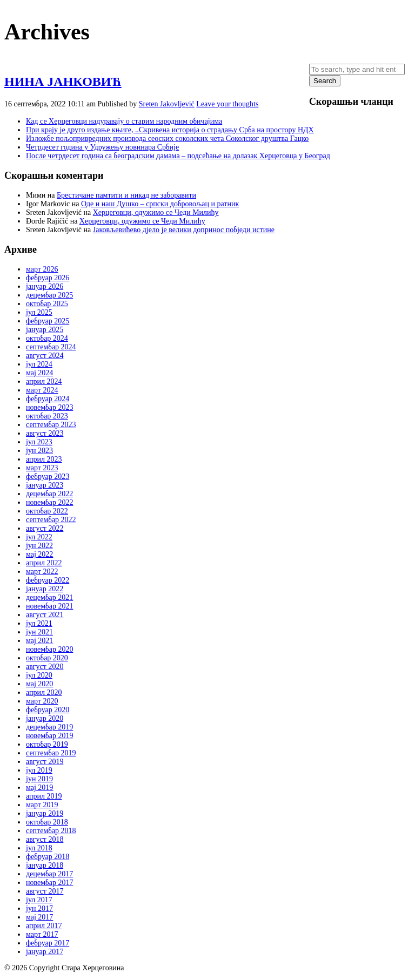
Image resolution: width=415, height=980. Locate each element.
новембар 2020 (49, 649)
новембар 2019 (49, 736)
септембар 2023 (51, 425)
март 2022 (42, 572)
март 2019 (42, 805)
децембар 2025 (49, 295)
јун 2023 (39, 451)
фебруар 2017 (48, 943)
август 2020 (45, 667)
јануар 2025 (45, 330)
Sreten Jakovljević (167, 104)
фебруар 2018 (48, 857)
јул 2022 (39, 537)
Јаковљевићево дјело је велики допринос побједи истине (184, 230)
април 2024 (44, 381)
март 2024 (42, 390)
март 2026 (42, 269)
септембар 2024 (51, 347)
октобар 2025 (47, 304)
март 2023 (42, 468)
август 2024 (45, 356)
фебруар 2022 (48, 580)
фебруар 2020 (48, 710)
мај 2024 (39, 373)
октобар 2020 (47, 658)
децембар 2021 (49, 597)
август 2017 (45, 891)
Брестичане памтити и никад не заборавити (126, 195)
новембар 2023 (49, 407)
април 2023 (44, 459)
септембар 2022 (51, 520)
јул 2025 (39, 312)
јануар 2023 (45, 485)
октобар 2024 (47, 338)
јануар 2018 (45, 865)
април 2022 (44, 563)
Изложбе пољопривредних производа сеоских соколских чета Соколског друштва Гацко (167, 138)
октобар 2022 (47, 511)
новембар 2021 (49, 606)
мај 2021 (39, 641)
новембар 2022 (49, 502)
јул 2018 (39, 848)
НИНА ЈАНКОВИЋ (63, 82)
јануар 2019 (45, 813)
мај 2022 (39, 554)
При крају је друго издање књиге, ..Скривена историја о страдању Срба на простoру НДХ (170, 130)
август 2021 (45, 615)
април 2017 (44, 926)
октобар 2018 (47, 822)
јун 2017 (39, 908)
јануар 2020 (45, 718)
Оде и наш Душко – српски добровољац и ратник (160, 204)
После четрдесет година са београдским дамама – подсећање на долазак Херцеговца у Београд (178, 156)
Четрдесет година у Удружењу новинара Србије (102, 147)
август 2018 (45, 839)
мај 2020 (39, 684)
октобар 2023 (47, 416)
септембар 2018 (51, 831)
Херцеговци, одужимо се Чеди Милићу (156, 212)
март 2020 (42, 701)
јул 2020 (39, 675)
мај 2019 (39, 788)
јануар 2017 (45, 952)
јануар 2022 (45, 589)
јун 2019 (39, 779)
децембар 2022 (49, 494)
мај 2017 (39, 917)
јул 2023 (39, 442)
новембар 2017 (49, 883)
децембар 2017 (49, 874)
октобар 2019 (47, 744)
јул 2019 (39, 770)
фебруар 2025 (48, 321)
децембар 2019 (49, 727)
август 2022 (45, 528)
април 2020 (44, 692)
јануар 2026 (45, 286)
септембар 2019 (51, 753)
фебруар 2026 (48, 278)
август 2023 (45, 433)
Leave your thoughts (227, 104)
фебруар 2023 (48, 477)
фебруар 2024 (48, 399)
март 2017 (42, 934)
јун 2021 (39, 632)
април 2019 (44, 796)
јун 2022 (39, 546)
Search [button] (325, 81)
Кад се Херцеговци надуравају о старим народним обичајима (124, 121)
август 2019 (45, 762)
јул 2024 (39, 364)
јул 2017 (39, 900)
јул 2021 (39, 623)
